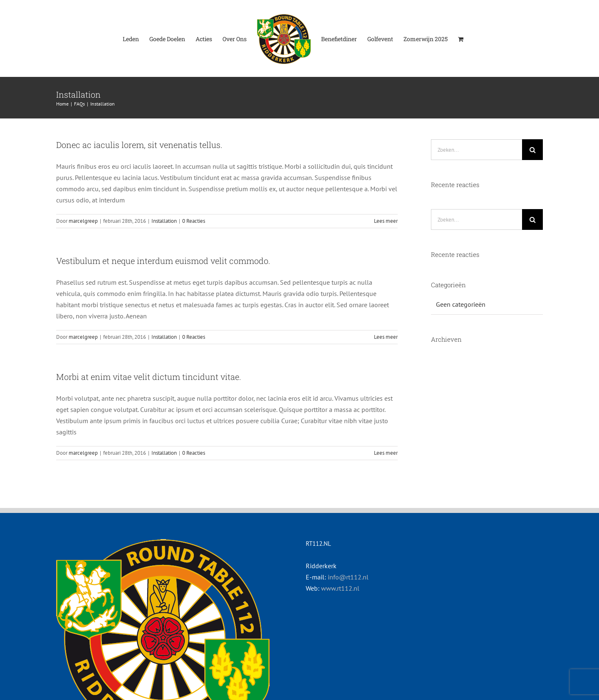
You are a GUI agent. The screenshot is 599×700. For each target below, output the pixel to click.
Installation (164, 221)
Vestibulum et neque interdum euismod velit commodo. (163, 261)
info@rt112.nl (348, 577)
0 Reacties (194, 221)
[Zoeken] (532, 150)
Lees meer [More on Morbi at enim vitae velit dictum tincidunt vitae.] (386, 453)
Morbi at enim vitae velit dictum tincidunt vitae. (149, 377)
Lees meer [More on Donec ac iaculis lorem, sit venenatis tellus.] (386, 221)
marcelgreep (83, 221)
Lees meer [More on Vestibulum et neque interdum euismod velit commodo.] (386, 337)
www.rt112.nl (340, 588)
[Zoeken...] (476, 150)
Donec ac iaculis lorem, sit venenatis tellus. (139, 145)
